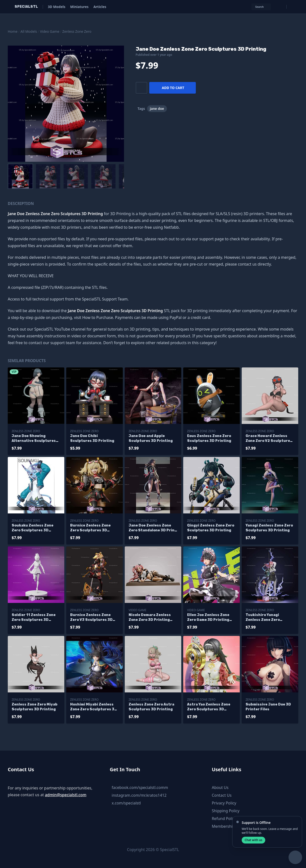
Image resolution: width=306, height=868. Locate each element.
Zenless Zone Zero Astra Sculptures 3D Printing (151, 707)
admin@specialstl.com (66, 795)
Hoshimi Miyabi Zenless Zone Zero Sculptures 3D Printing (94, 707)
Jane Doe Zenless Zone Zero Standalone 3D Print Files (153, 528)
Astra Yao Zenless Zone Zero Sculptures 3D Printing (209, 707)
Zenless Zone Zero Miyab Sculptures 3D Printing (35, 707)
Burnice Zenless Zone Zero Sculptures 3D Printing (90, 528)
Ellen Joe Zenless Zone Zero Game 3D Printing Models (208, 618)
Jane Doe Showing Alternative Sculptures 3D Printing (34, 439)
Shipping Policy (226, 811)
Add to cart (173, 88)
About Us (220, 787)
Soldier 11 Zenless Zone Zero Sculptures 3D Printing (34, 618)
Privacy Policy (224, 803)
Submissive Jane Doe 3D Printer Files (268, 707)
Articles (100, 7)
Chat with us (253, 840)
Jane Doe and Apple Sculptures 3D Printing (151, 438)
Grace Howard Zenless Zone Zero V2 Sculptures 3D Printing (269, 439)
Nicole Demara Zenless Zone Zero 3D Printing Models (150, 618)
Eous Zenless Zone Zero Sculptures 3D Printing (209, 438)
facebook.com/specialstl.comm (140, 787)
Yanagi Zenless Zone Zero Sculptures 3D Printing (269, 528)
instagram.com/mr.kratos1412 (139, 795)
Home (13, 31)
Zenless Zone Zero (77, 31)
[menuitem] (20, 176)
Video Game (50, 31)
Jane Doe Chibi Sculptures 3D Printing (92, 438)
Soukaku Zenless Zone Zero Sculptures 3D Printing (33, 528)
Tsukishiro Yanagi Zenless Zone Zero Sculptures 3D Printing (268, 618)
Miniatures (79, 7)
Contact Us (222, 795)
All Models (29, 31)
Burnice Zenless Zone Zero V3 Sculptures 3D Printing (91, 618)
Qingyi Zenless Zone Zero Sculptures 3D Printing (211, 528)
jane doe (157, 109)
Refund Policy (224, 819)
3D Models (57, 7)
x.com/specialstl (126, 803)
